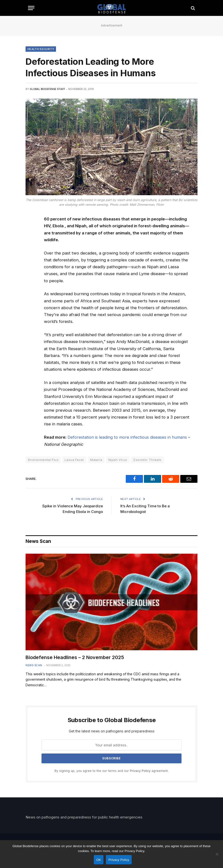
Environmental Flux (43, 460)
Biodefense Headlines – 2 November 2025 (75, 657)
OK (99, 860)
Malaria (96, 460)
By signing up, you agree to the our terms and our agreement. (111, 771)
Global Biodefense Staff (47, 89)
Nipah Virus (118, 460)
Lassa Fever (74, 460)
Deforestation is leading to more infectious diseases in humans (127, 437)
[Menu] (31, 8)
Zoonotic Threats (147, 460)
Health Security (41, 49)
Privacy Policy (140, 771)
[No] (217, 854)
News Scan (34, 665)
